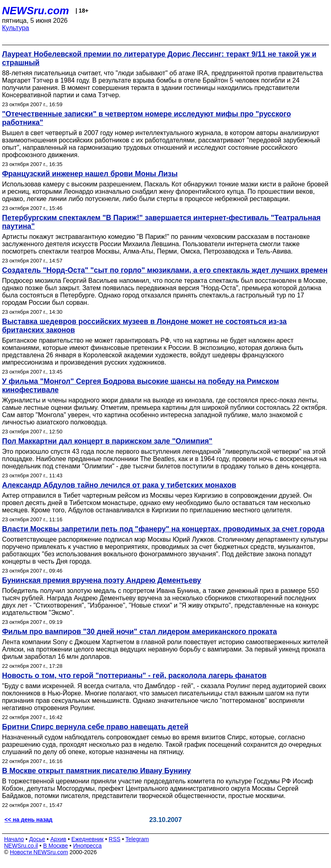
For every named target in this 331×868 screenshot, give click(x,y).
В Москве (56, 846)
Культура (16, 28)
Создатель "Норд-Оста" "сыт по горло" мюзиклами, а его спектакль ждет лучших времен (165, 270)
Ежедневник (88, 839)
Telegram (137, 839)
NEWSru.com (36, 11)
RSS (114, 839)
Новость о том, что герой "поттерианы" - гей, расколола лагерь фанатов (134, 676)
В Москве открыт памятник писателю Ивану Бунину (97, 771)
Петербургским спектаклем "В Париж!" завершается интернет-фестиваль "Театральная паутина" (161, 222)
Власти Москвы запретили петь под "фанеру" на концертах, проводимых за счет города (163, 529)
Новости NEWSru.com (39, 852)
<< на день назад (28, 820)
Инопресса (88, 846)
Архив (58, 839)
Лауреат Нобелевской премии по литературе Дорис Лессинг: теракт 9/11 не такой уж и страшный (159, 58)
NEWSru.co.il (21, 846)
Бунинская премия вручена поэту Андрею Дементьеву (102, 580)
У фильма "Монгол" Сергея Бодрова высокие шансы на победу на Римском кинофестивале (140, 386)
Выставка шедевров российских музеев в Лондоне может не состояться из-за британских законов (144, 326)
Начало (14, 839)
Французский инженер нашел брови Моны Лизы (90, 174)
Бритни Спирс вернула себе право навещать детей (95, 727)
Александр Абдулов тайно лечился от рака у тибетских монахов (119, 485)
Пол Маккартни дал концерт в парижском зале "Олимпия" (107, 441)
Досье (37, 839)
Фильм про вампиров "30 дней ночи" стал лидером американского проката (139, 632)
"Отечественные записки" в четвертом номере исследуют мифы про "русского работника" (146, 118)
